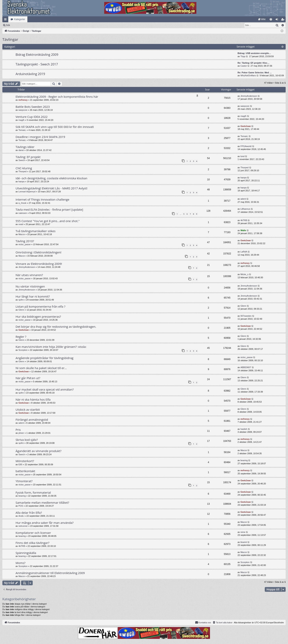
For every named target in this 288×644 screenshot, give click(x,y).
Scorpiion (23, 350)
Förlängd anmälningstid (32, 420)
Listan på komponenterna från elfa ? (40, 306)
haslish (244, 429)
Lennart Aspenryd (27, 192)
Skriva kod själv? (27, 440)
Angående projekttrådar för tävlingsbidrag (45, 358)
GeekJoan (246, 126)
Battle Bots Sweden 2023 (33, 107)
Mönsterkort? (25, 461)
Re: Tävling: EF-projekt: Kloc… (254, 63)
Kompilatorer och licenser (33, 533)
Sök (28, 25)
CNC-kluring (24, 168)
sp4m (21, 300)
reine (243, 532)
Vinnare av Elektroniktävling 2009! (39, 264)
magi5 (21, 120)
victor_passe (25, 244)
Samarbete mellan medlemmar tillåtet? (42, 503)
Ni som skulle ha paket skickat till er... (41, 368)
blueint (244, 542)
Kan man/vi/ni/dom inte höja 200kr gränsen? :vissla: (51, 347)
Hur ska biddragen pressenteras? (38, 316)
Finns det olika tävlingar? (33, 543)
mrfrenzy (23, 100)
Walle (243, 230)
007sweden (246, 316)
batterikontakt (25, 471)
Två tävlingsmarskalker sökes (36, 231)
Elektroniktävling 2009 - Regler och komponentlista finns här (57, 97)
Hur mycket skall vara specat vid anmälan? (45, 389)
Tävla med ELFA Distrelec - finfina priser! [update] (49, 209)
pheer (21, 433)
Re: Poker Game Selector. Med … (255, 73)
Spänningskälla (26, 553)
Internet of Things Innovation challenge (42, 199)
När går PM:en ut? (28, 378)
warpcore (23, 110)
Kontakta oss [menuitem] (203, 622)
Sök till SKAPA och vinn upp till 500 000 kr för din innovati (55, 127)
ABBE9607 (246, 367)
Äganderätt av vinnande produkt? (39, 451)
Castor (244, 66)
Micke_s (244, 274)
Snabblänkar (6, 20)
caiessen (23, 213)
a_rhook (22, 203)
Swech (22, 160)
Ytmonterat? (24, 481)
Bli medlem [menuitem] (284, 20)
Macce (22, 234)
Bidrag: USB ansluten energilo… (254, 53)
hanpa (22, 181)
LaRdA (244, 252)
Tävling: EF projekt (28, 157)
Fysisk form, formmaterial (33, 492)
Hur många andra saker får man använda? (45, 523)
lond (243, 156)
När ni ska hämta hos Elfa (33, 399)
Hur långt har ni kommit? (33, 296)
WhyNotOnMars (248, 75)
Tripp (243, 56)
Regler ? (21, 337)
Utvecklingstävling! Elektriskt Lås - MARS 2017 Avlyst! (51, 188)
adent (243, 199)
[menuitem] (262, 19)
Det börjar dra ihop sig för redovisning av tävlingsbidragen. (56, 327)
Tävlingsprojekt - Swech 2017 (37, 64)
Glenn (21, 310)
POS (21, 506)
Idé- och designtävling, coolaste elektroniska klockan (51, 178)
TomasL (22, 130)
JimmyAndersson (249, 96)
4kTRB (244, 220)
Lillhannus (245, 209)
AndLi (21, 516)
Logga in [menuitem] (278, 20)
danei (21, 150)
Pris (18, 430)
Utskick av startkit (28, 409)
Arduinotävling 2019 (30, 74)
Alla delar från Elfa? (29, 513)
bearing (244, 460)
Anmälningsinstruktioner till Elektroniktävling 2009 (50, 573)
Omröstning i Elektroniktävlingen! (39, 252)
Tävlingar (10, 39)
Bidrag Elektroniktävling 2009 (37, 55)
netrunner (23, 526)
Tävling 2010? (25, 241)
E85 (20, 464)
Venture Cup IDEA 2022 (32, 117)
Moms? (20, 563)
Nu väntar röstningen (30, 286)
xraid (21, 224)
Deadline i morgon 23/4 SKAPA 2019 (40, 137)
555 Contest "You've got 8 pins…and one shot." (48, 221)
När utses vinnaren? (29, 275)
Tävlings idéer (25, 147)
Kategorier (20, 19)
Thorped (23, 171)
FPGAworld (246, 146)
